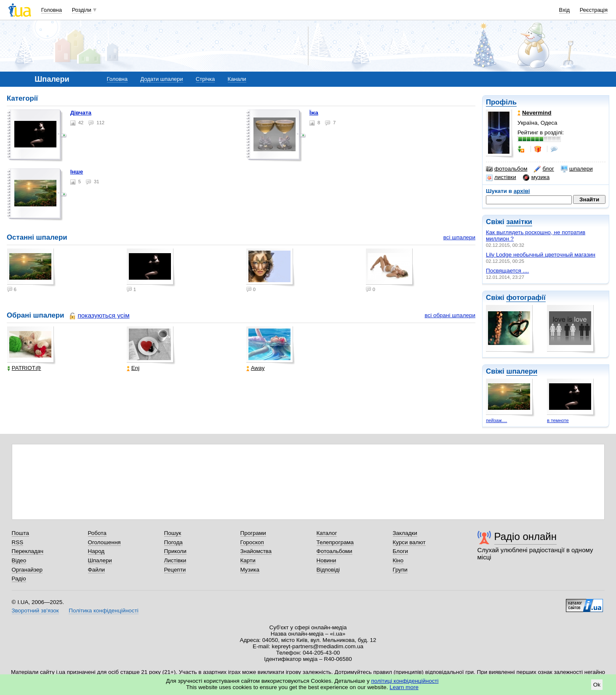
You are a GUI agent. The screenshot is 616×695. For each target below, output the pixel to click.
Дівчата (81, 113)
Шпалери (100, 560)
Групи (400, 570)
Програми (253, 533)
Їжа (314, 113)
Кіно (398, 560)
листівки (501, 177)
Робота (97, 533)
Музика (250, 570)
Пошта (20, 533)
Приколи (175, 551)
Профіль (501, 102)
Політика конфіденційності (103, 611)
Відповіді (328, 570)
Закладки (405, 533)
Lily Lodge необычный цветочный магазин (541, 255)
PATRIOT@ (24, 368)
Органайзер (27, 570)
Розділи (82, 10)
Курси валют (409, 542)
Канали (237, 79)
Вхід (565, 10)
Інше (77, 172)
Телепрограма (335, 542)
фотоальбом (507, 169)
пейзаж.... (496, 420)
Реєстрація (594, 10)
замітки (519, 222)
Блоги (401, 551)
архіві (522, 191)
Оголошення (104, 542)
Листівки (175, 560)
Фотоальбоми (335, 551)
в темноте (558, 420)
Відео (19, 560)
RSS (18, 542)
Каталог (327, 533)
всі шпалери (459, 237)
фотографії (526, 298)
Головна (52, 10)
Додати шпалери (161, 79)
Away (256, 368)
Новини (327, 560)
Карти (248, 560)
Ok (597, 685)
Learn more (404, 687)
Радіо (19, 579)
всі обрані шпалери (450, 315)
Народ (96, 551)
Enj (133, 368)
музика (536, 177)
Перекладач (28, 551)
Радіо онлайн (526, 536)
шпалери (577, 169)
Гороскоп (252, 542)
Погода (173, 542)
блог (544, 169)
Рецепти (175, 570)
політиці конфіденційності (405, 681)
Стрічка (205, 79)
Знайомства (256, 551)
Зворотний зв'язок (35, 611)
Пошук (173, 533)
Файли (97, 570)
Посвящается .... (507, 271)
